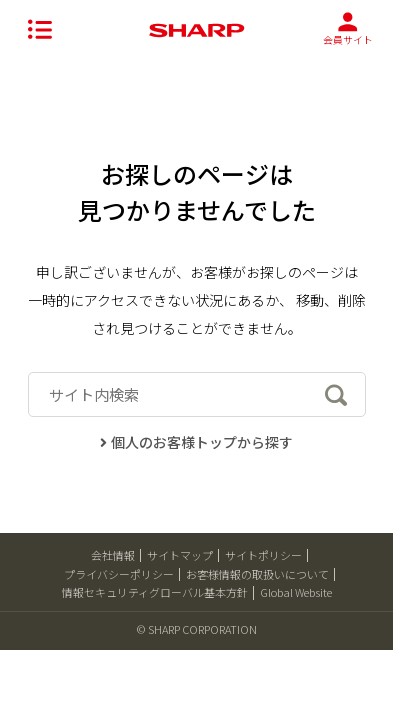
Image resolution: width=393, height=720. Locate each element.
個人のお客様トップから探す (196, 442)
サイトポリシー (263, 555)
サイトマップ (180, 555)
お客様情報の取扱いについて (257, 574)
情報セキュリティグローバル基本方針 (155, 592)
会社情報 (113, 555)
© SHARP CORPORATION (197, 629)
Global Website (296, 592)
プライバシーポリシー (119, 574)
